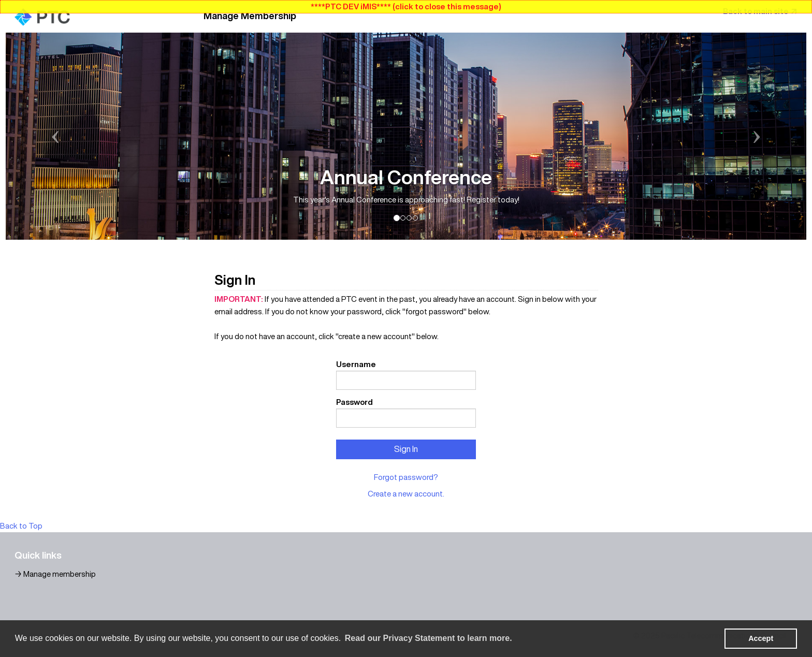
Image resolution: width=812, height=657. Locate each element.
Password (354, 402)
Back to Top (21, 526)
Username (356, 364)
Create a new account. (406, 494)
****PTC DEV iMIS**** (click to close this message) (406, 6)
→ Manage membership (55, 574)
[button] (66, 136)
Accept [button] (761, 638)
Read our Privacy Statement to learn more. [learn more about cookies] (429, 638)
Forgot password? (406, 477)
